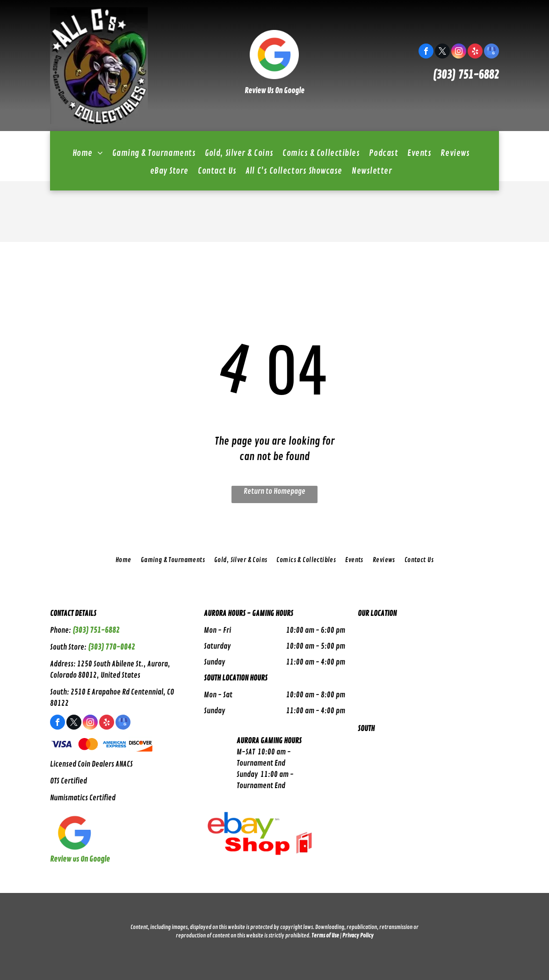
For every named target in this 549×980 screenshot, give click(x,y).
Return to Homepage (274, 491)
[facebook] (426, 52)
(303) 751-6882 (466, 75)
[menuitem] (88, 153)
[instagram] (459, 52)
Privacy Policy (358, 936)
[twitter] (442, 52)
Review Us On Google (274, 91)
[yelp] (475, 52)
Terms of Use (325, 936)
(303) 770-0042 (112, 647)
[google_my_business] (491, 52)
